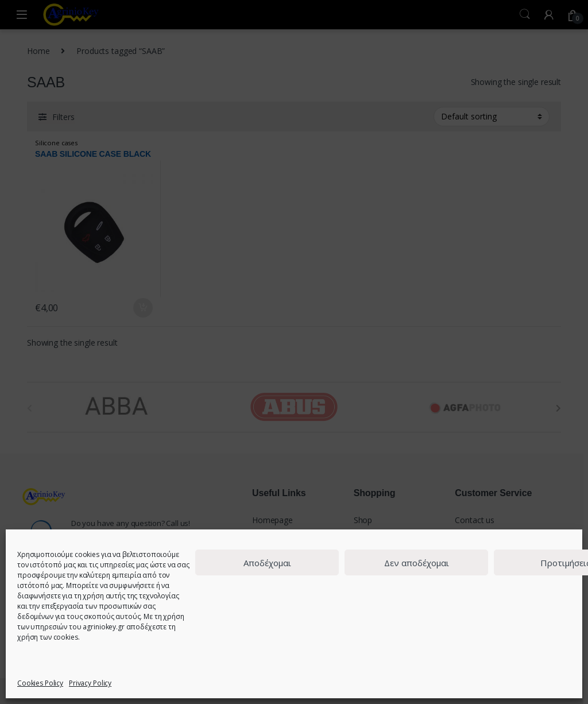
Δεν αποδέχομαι (417, 563)
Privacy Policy (90, 683)
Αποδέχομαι (267, 563)
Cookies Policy (40, 683)
